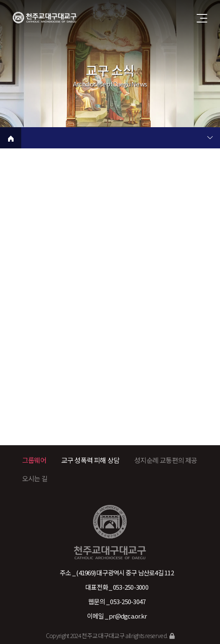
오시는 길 (35, 478)
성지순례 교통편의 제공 (166, 460)
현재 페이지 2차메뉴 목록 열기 (210, 139)
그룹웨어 (34, 460)
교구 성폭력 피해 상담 (90, 460)
